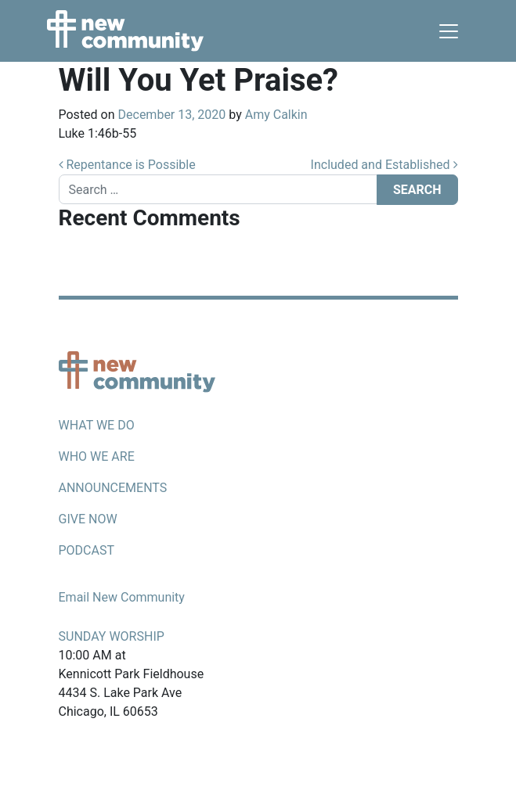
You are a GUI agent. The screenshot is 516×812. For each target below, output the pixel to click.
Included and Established (384, 165)
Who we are (97, 456)
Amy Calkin (276, 115)
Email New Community (122, 597)
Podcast (87, 550)
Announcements (113, 488)
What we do (97, 425)
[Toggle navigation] (449, 31)
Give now (88, 519)
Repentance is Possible (127, 165)
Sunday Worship (112, 636)
